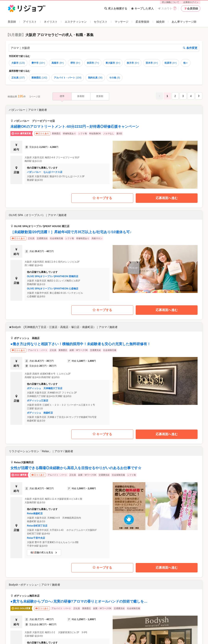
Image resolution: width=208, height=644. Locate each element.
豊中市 (38, 63)
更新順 (100, 96)
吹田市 (93, 63)
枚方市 (133, 63)
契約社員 (95, 78)
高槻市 (58, 63)
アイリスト (30, 22)
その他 (115, 78)
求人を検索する (116, 8)
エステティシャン (76, 22)
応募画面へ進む (167, 198)
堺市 (75, 63)
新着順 (81, 96)
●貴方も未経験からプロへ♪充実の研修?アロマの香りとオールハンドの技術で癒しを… (79, 601)
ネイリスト (51, 22)
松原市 (171, 63)
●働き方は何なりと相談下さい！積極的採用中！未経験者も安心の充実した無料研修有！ (81, 344)
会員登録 (191, 8)
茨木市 (152, 63)
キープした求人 (142, 8)
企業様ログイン (191, 2)
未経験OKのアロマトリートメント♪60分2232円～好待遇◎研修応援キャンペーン (75, 127)
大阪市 (18, 63)
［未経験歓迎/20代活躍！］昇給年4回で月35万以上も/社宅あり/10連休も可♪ (71, 232)
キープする (102, 198)
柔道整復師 (142, 22)
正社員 (18, 78)
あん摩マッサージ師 (184, 22)
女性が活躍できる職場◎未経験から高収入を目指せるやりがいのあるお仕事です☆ (76, 468)
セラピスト (101, 22)
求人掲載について (170, 2)
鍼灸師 (160, 22)
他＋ (186, 63)
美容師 (12, 22)
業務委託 (39, 78)
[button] (104, 147)
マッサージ (121, 22)
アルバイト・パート (68, 78)
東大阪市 (113, 63)
